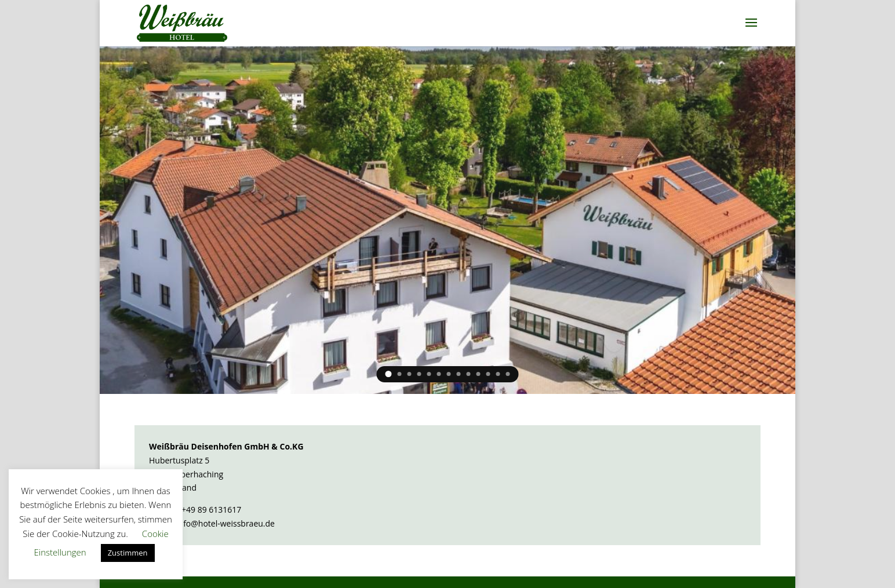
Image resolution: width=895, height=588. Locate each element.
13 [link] (508, 374)
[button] (751, 23)
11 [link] (488, 374)
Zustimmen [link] (128, 553)
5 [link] (429, 374)
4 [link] (419, 374)
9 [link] (469, 374)
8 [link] (459, 374)
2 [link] (400, 374)
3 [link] (410, 374)
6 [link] (439, 374)
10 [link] (479, 374)
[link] (182, 22)
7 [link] (449, 374)
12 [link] (498, 374)
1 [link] (389, 374)
